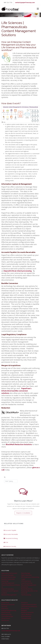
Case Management (8, 583)
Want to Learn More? (26, 501)
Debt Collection (26, 575)
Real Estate (25, 609)
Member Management (9, 595)
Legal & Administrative (29, 605)
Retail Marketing (27, 589)
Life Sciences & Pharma (29, 607)
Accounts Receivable (13, 534)
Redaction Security (12, 546)
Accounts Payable (12, 530)
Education (5, 609)
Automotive (5, 603)
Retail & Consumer (27, 612)
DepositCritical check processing (18, 271)
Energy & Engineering (9, 610)
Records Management (29, 585)
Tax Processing (26, 595)
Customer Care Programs (10, 591)
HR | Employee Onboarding (30, 577)
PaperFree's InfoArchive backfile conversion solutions (16, 391)
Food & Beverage (7, 616)
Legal (23, 579)
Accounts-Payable (7, 575)
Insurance (24, 603)
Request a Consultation (26, 513)
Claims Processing (8, 589)
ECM (8, 542)
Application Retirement (9, 573)
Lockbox (4, 593)
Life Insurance (26, 581)
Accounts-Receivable (9, 577)
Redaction (25, 587)
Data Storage (26, 573)
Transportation (26, 618)
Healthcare (5, 620)
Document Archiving (13, 538)
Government (6, 618)
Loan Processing (27, 583)
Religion (24, 610)
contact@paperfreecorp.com (25, 3)
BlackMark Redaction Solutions (19, 444)
